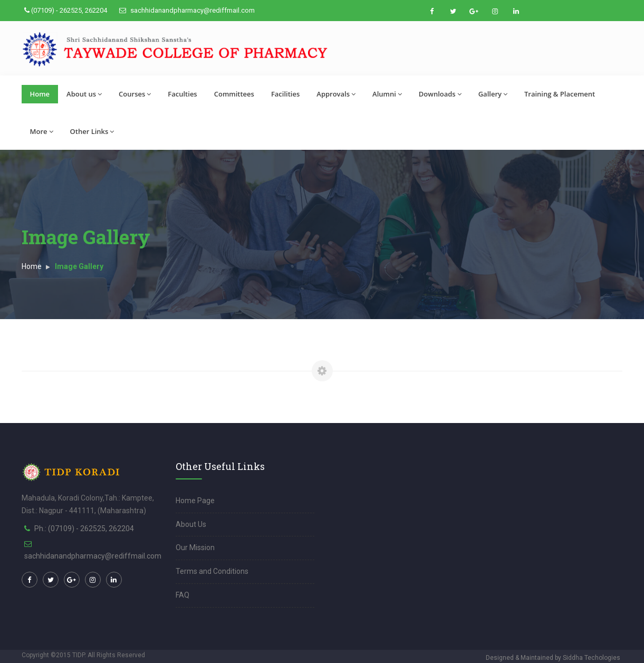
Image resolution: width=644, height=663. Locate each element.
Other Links (92, 131)
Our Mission (195, 547)
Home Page (195, 501)
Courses (135, 94)
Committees (234, 94)
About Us (191, 524)
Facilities (285, 94)
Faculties (182, 94)
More (42, 131)
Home (40, 94)
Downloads (440, 94)
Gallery (493, 94)
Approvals (336, 94)
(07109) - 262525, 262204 (66, 10)
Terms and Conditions (212, 571)
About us (84, 94)
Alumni (387, 94)
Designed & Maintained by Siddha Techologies (553, 658)
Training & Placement (560, 94)
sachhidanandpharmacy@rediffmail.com (187, 10)
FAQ (182, 595)
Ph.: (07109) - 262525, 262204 (84, 529)
